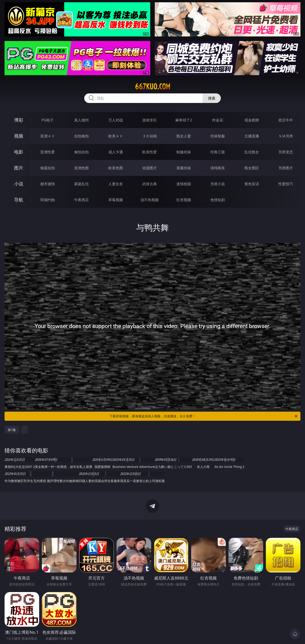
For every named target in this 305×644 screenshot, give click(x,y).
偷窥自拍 (48, 168)
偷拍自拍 (81, 152)
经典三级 (218, 152)
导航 (19, 200)
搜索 (212, 98)
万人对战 (116, 120)
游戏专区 (150, 120)
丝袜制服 (218, 136)
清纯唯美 (218, 168)
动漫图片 (150, 168)
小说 (19, 184)
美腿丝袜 (184, 168)
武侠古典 (150, 184)
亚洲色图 (81, 168)
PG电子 (47, 120)
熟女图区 (252, 168)
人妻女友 (116, 184)
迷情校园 (184, 184)
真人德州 (81, 120)
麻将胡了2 (184, 120)
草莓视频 (116, 200)
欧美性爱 (150, 152)
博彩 (19, 120)
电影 (19, 152)
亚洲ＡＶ (48, 136)
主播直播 (252, 136)
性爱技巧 (286, 184)
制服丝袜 (184, 152)
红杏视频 (184, 200)
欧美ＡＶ (116, 136)
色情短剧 (218, 200)
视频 (19, 136)
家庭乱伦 (81, 184)
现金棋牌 (252, 120)
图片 (19, 168)
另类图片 (286, 168)
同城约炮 (48, 200)
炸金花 (218, 120)
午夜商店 (81, 200)
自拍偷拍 (81, 136)
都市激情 (48, 184)
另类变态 (286, 152)
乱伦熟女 (252, 152)
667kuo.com (153, 87)
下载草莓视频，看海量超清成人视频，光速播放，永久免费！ (204, 416)
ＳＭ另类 (286, 136)
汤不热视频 (150, 200)
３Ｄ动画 (150, 136)
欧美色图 (116, 168)
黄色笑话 (252, 184)
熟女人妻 (184, 136)
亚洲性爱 (48, 152)
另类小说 (218, 184)
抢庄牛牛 (286, 120)
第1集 (12, 430)
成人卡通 (116, 152)
